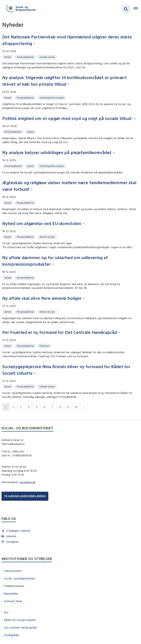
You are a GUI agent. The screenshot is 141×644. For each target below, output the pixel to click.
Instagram (12, 542)
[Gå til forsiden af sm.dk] (20, 9)
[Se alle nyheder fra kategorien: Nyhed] (8, 57)
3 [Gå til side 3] (21, 407)
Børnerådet (11, 594)
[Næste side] (84, 407)
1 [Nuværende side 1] (6, 407)
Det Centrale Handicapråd (20, 628)
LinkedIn (11, 536)
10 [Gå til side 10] (76, 407)
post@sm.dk (27, 482)
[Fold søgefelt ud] (126, 9)
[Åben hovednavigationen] (137, 9)
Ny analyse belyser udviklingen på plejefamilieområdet (57, 152)
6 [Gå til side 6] (44, 407)
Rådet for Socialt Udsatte (20, 620)
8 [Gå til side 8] (60, 407)
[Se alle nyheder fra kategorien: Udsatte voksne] (48, 57)
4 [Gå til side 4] (29, 407)
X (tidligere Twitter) (18, 531)
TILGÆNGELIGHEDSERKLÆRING (25, 496)
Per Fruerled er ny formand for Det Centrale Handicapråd (60, 332)
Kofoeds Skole (13, 601)
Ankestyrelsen (13, 571)
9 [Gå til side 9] (68, 407)
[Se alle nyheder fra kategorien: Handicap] (45, 346)
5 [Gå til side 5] (37, 407)
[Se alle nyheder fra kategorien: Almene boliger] (48, 237)
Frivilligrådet (12, 635)
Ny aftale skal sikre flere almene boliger (42, 298)
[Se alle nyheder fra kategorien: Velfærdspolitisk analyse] (52, 97)
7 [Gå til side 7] (52, 407)
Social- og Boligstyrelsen (20, 578)
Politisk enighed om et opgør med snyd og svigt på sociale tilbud (67, 118)
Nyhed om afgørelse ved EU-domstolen (42, 223)
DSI (6, 612)
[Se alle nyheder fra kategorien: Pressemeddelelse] (26, 57)
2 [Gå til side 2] (13, 407)
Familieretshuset (14, 586)
